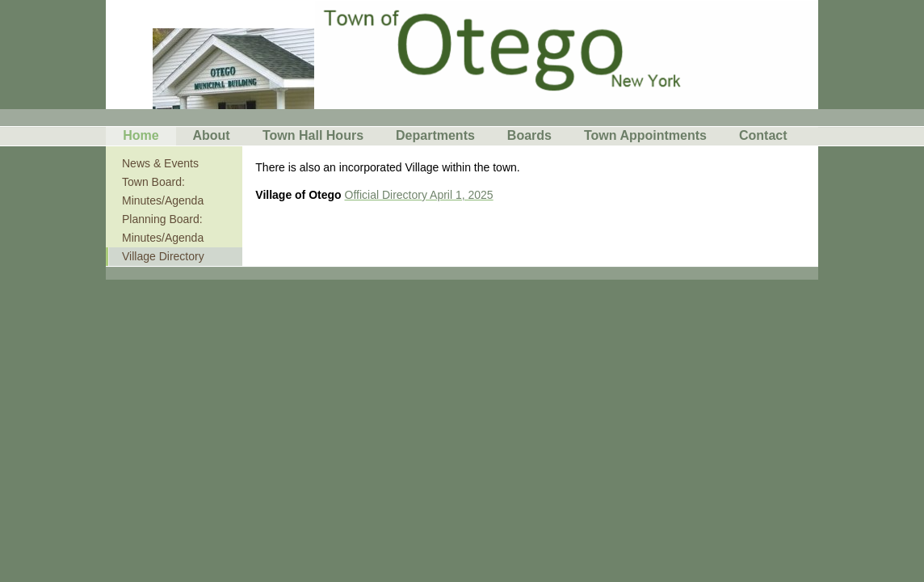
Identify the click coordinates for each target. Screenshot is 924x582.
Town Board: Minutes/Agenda (163, 191)
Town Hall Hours (313, 135)
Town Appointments (645, 135)
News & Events (160, 163)
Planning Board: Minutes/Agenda (163, 228)
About (211, 135)
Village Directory (163, 256)
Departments (435, 135)
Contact (763, 135)
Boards (529, 135)
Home (141, 135)
